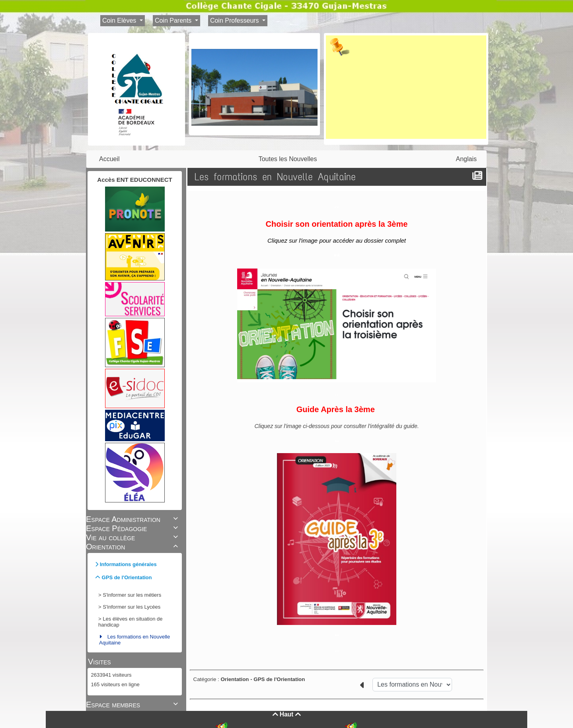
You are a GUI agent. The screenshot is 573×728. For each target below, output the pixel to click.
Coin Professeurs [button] (235, 20)
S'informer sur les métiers (132, 595)
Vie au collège (133, 537)
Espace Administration (133, 519)
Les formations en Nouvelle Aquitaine (134, 640)
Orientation (133, 547)
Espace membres (133, 705)
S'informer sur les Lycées (132, 607)
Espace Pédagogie (133, 528)
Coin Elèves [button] (120, 20)
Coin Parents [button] (174, 20)
